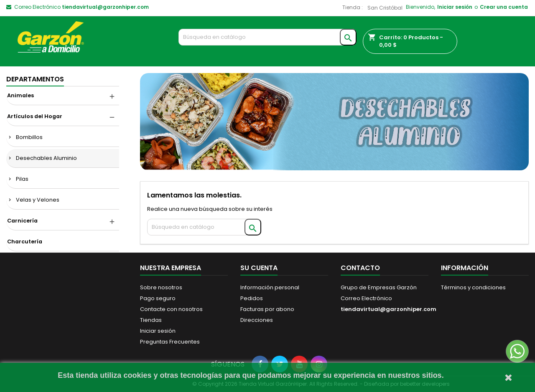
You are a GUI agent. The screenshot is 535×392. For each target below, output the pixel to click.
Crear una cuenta (504, 7)
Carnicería (22, 221)
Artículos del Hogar (35, 116)
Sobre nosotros (161, 287)
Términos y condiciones (473, 287)
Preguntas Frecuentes (170, 342)
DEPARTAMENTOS (35, 79)
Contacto (360, 268)
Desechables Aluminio (46, 158)
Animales (20, 95)
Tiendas (151, 320)
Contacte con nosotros (171, 309)
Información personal (270, 287)
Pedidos (252, 298)
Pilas (22, 179)
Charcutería (25, 242)
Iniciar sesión (455, 7)
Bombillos (29, 137)
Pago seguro (158, 298)
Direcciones (257, 320)
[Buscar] (268, 37)
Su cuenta (259, 268)
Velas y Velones (38, 200)
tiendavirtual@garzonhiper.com (105, 7)
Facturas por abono (267, 309)
